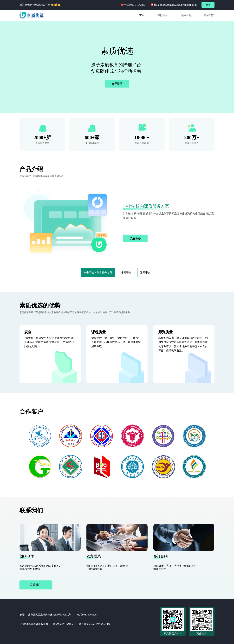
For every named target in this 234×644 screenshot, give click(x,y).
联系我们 (36, 585)
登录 (208, 5)
